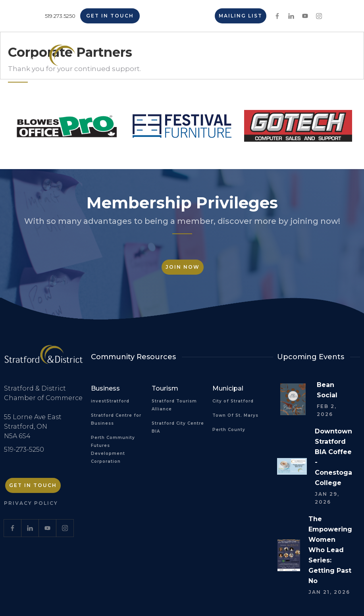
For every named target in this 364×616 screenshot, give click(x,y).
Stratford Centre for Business (116, 419)
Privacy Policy (31, 503)
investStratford (110, 401)
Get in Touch (110, 16)
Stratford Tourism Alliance (174, 405)
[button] (335, 56)
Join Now (183, 267)
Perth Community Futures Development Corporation (113, 449)
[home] (53, 58)
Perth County (229, 430)
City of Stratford (233, 401)
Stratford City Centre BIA (178, 427)
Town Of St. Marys (235, 415)
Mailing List (241, 16)
